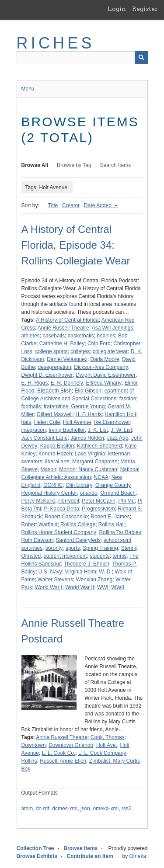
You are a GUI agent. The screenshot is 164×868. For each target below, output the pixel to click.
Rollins (29, 761)
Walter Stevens (55, 580)
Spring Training (100, 548)
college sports (52, 351)
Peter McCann (99, 501)
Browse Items (80, 848)
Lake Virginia (90, 454)
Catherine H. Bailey (62, 344)
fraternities (56, 406)
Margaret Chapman (95, 462)
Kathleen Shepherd (99, 446)
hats (26, 422)
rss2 (127, 809)
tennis (119, 556)
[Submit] (141, 58)
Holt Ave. (107, 745)
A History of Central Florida (67, 320)
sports (73, 548)
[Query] (82, 58)
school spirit (117, 540)
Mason (49, 469)
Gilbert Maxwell (55, 414)
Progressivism (98, 509)
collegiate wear (110, 351)
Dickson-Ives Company (101, 367)
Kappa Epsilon (57, 446)
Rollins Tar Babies (120, 532)
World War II (80, 587)
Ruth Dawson (37, 540)
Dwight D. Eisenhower (47, 375)
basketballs (81, 336)
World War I (49, 587)
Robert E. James (110, 517)
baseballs (54, 336)
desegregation (55, 367)
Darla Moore (105, 359)
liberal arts (57, 462)
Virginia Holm (81, 572)
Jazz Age (118, 438)
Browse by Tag (74, 165)
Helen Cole (47, 422)
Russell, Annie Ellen (63, 761)
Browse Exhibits (37, 856)
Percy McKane (38, 501)
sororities (32, 548)
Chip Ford (99, 344)
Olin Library (79, 485)
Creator (71, 205)
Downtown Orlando (71, 745)
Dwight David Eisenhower (106, 375)
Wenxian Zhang (94, 580)
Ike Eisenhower (112, 422)
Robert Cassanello (66, 517)
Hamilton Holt (120, 414)
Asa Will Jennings (113, 328)
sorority (54, 548)
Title (53, 205)
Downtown (34, 745)
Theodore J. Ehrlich (87, 564)
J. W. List (121, 430)
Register (145, 9)
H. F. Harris (89, 414)
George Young (88, 406)
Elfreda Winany (104, 383)
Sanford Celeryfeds (78, 540)
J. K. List (98, 430)
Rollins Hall (112, 524)
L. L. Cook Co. (59, 753)
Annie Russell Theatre (63, 328)
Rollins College (78, 524)
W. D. (105, 572)
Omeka (138, 856)
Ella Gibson (88, 391)
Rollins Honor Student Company (59, 532)
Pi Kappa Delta (62, 509)
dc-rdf (43, 809)
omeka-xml (106, 809)
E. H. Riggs (35, 383)
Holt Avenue (77, 422)
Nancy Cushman (98, 469)
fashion (128, 399)
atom (27, 809)
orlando (89, 493)
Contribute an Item (90, 856)
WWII (118, 587)
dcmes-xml (65, 809)
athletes (31, 336)
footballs (31, 406)
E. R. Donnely (67, 383)
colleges (80, 351)
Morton (67, 469)
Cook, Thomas (108, 737)
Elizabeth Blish (54, 391)
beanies (106, 336)
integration (34, 430)
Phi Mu (127, 501)
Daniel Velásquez (67, 359)
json (85, 809)
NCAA (101, 477)
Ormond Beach (118, 493)
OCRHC (53, 485)
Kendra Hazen (55, 454)
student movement (65, 556)
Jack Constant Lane (45, 438)
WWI (103, 587)
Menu (28, 89)
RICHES (56, 43)
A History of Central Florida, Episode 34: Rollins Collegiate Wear (76, 245)
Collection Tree (35, 848)
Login (117, 9)
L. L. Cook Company (102, 753)
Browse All (35, 165)
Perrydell (68, 501)
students (99, 556)
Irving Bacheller (67, 430)
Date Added (98, 205)
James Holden (87, 438)
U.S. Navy (50, 572)
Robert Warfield (40, 524)
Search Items (116, 165)
